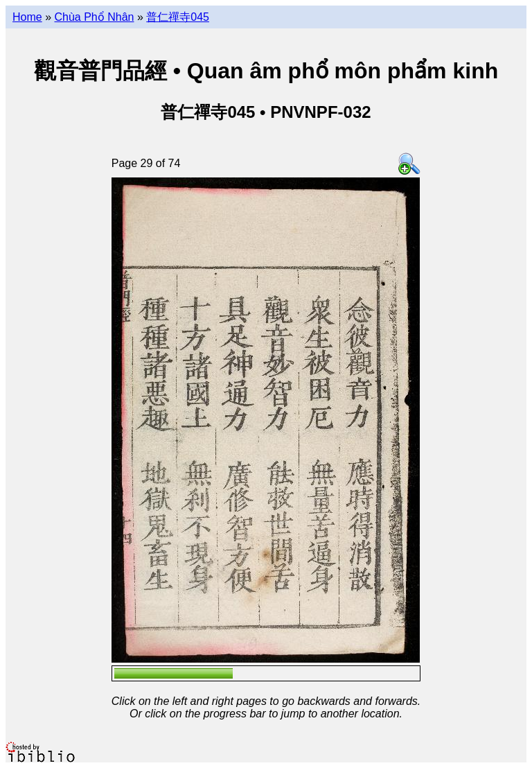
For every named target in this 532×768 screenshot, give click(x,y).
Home (27, 17)
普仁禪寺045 (178, 17)
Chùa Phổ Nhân (94, 17)
